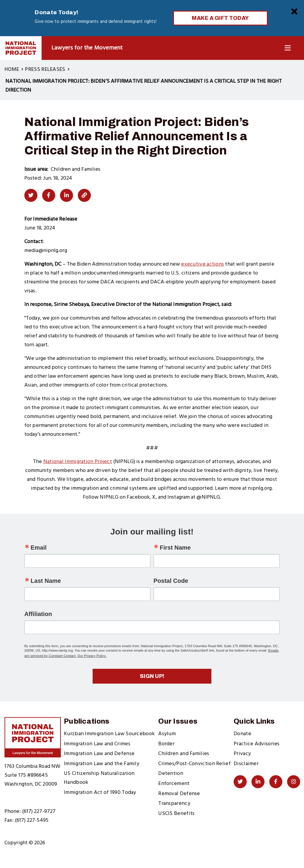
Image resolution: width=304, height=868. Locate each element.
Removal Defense (179, 794)
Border (166, 744)
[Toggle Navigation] (288, 48)
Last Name (46, 581)
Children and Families (184, 754)
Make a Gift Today (220, 18)
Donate (242, 734)
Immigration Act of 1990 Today (100, 793)
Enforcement (174, 784)
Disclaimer (246, 764)
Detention (171, 774)
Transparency (174, 804)
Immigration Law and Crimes (97, 744)
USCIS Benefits (176, 814)
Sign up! (152, 676)
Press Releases (45, 70)
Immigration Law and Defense (99, 754)
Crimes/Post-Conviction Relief (194, 764)
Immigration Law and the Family (102, 764)
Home (12, 70)
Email (39, 548)
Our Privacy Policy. (92, 656)
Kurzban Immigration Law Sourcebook (109, 734)
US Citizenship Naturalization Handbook (99, 778)
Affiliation (38, 614)
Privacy (242, 754)
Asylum (167, 734)
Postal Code (171, 581)
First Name (175, 548)
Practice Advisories (257, 744)
